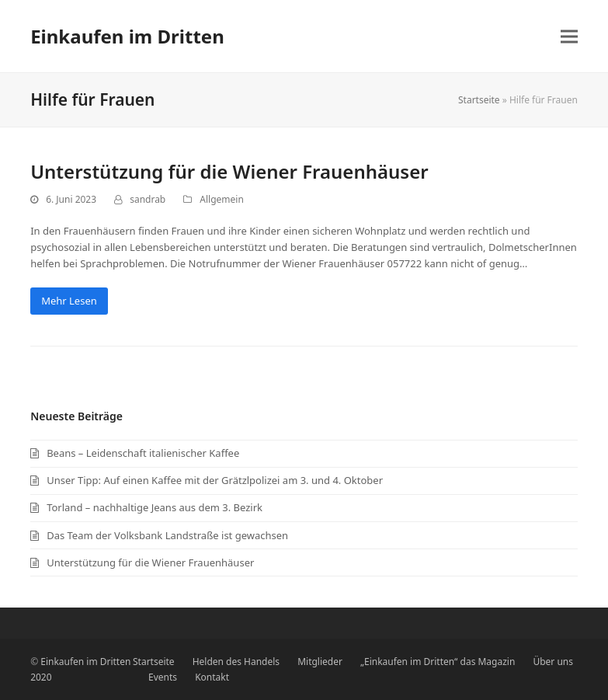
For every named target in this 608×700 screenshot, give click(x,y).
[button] (569, 36)
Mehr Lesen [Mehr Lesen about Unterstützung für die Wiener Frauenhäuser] (69, 301)
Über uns (553, 662)
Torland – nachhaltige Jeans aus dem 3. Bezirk (155, 507)
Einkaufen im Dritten (127, 36)
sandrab (148, 199)
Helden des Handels (236, 662)
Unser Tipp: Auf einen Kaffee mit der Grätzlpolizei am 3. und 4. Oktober (215, 480)
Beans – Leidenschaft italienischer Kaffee (143, 453)
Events (163, 677)
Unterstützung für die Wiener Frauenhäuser (229, 171)
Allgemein (221, 199)
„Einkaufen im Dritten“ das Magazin (438, 662)
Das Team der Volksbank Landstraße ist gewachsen (167, 535)
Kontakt (212, 677)
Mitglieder (320, 662)
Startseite (479, 100)
